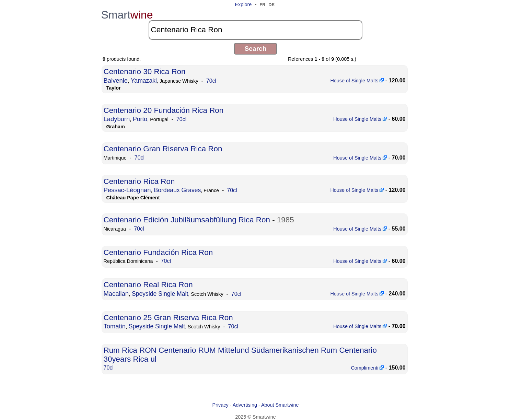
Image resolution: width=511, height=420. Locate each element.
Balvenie (116, 80)
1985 (286, 220)
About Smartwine (280, 405)
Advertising (245, 405)
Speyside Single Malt (160, 294)
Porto (140, 119)
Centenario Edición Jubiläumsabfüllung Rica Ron (187, 220)
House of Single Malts (357, 81)
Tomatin (115, 326)
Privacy (220, 405)
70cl (211, 81)
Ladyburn (117, 119)
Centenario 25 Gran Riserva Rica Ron (168, 318)
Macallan (116, 294)
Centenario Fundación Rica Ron (158, 252)
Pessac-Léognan (127, 190)
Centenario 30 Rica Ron (145, 72)
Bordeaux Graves (177, 190)
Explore (243, 4)
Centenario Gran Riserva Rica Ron (163, 149)
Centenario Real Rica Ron (148, 285)
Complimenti (367, 368)
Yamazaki (144, 81)
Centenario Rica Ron (139, 181)
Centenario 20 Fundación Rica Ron (164, 110)
